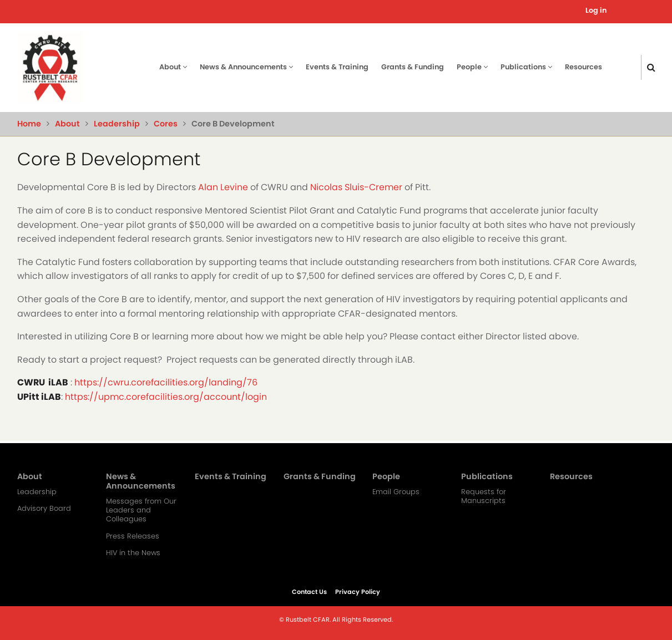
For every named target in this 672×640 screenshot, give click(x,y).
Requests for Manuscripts (484, 496)
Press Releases (133, 536)
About (173, 67)
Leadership (117, 124)
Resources (583, 67)
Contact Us (309, 592)
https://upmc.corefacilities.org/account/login (166, 397)
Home (29, 124)
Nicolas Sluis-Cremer (356, 187)
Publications (526, 67)
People (472, 67)
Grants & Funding (413, 67)
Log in (596, 10)
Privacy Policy (358, 592)
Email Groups (396, 492)
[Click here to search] (651, 67)
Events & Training (337, 67)
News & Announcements (246, 67)
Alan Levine (223, 187)
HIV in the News (133, 553)
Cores (166, 124)
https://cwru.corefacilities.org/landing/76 (166, 382)
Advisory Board (44, 509)
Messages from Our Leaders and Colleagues (141, 510)
